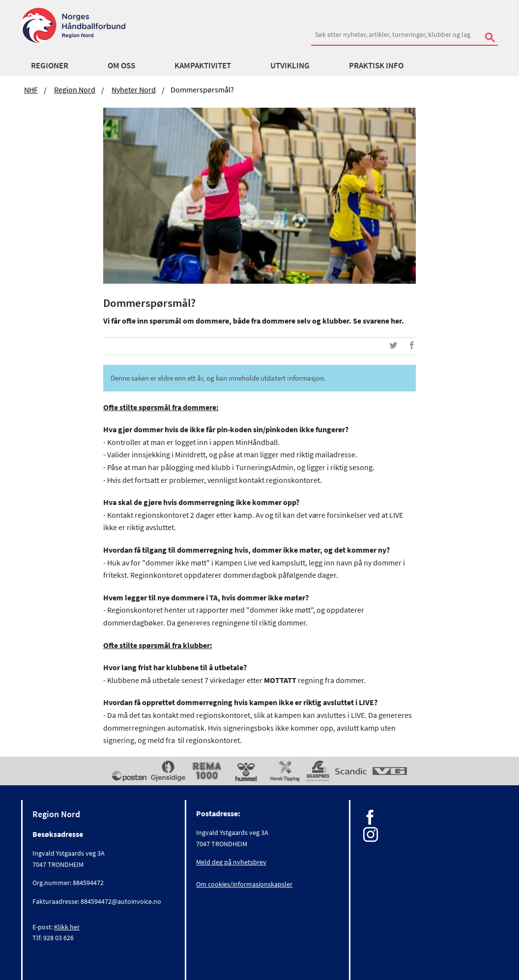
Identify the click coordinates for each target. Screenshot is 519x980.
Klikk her (67, 927)
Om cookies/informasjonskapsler (244, 884)
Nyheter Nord (134, 89)
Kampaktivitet (203, 65)
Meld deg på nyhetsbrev (231, 862)
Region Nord (75, 89)
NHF (31, 89)
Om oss (121, 65)
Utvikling (290, 65)
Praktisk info (376, 65)
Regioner (50, 65)
